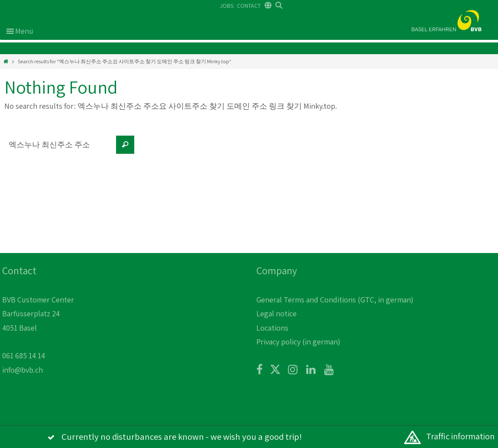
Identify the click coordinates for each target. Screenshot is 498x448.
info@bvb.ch (23, 370)
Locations (272, 328)
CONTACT (249, 6)
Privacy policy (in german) (298, 342)
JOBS (227, 6)
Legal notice (276, 313)
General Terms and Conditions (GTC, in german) (335, 300)
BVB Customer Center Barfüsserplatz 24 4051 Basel (38, 314)
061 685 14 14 (24, 355)
